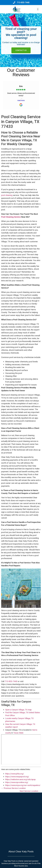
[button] (38, 9)
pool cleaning (7, 195)
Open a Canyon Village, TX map (18, 710)
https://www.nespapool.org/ (17, 777)
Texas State (18, 733)
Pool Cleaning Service (11, 217)
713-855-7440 (11, 681)
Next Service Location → (30, 791)
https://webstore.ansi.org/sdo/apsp (20, 779)
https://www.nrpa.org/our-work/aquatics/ (23, 785)
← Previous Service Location (13, 788)
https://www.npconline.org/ (17, 782)
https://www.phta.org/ (15, 774)
